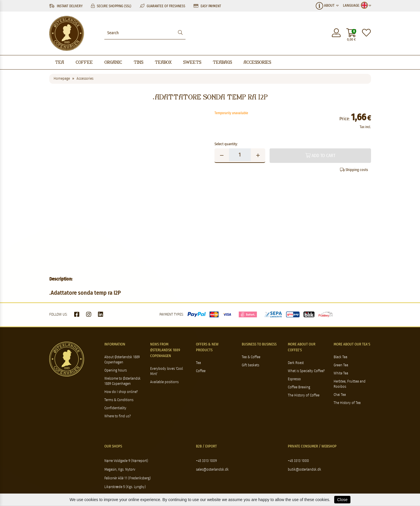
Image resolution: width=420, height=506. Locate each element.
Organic (113, 62)
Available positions (164, 382)
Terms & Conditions (119, 400)
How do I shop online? (121, 392)
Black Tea (340, 357)
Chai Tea (340, 395)
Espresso (294, 379)
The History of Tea (347, 403)
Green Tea (341, 365)
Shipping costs (354, 170)
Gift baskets (250, 365)
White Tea (341, 373)
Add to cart (320, 155)
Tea (60, 62)
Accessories (257, 62)
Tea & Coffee (251, 357)
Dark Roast (296, 363)
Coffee (84, 62)
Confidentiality (115, 408)
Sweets (192, 62)
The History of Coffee (304, 395)
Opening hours (116, 371)
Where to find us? (118, 416)
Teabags (222, 62)
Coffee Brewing (299, 387)
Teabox (163, 62)
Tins (138, 62)
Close (342, 500)
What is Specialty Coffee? (306, 371)
